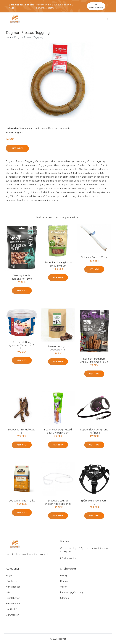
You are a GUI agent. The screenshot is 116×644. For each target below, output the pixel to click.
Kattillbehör (12, 609)
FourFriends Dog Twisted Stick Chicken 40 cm (58, 431)
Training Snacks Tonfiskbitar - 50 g (22, 277)
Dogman (53, 128)
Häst (8, 592)
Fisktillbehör (12, 581)
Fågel (9, 575)
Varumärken (26, 128)
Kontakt (64, 581)
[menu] (108, 19)
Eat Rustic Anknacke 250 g (22, 431)
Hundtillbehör (40, 128)
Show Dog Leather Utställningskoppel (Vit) (58, 502)
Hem (8, 37)
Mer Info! (17, 148)
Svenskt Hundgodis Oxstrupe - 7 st (58, 348)
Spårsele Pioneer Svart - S (94, 502)
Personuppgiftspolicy (72, 592)
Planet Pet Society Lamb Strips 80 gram (58, 264)
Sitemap (65, 598)
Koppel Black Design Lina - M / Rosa (94, 431)
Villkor (64, 587)
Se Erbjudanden (96, 6)
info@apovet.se (69, 558)
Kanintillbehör (13, 587)
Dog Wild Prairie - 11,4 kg (22, 501)
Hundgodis (64, 128)
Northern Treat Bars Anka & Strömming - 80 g (94, 360)
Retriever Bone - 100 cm (94, 257)
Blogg (64, 575)
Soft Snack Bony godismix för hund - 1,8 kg (22, 345)
